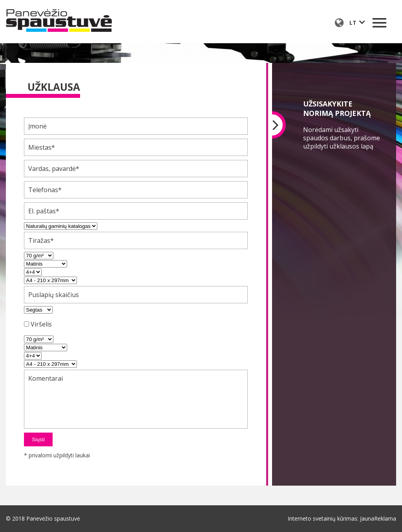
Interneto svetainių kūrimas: (323, 518)
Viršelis (41, 324)
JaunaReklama (378, 518)
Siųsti (38, 439)
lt (353, 23)
